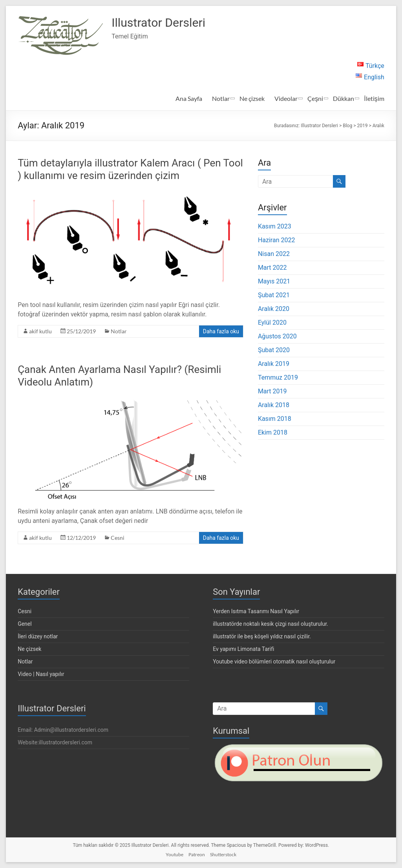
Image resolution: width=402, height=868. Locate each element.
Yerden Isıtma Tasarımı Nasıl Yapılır (256, 611)
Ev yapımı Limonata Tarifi (243, 649)
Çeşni (315, 98)
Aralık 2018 (274, 405)
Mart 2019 (272, 391)
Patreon (197, 854)
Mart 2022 (272, 268)
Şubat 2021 (274, 295)
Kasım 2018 (275, 419)
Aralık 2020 (274, 309)
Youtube (175, 854)
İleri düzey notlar (38, 636)
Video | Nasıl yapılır (41, 674)
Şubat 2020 (274, 350)
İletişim (374, 98)
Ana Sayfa (189, 98)
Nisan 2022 (274, 254)
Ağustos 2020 (277, 336)
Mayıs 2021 (274, 281)
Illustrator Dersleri (167, 23)
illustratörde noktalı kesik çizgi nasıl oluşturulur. (270, 624)
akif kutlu (40, 331)
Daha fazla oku (221, 331)
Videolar (286, 98)
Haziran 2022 (277, 240)
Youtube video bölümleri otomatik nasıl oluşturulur (274, 662)
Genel (25, 624)
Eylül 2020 (272, 323)
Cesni (118, 538)
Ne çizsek (252, 98)
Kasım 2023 (275, 226)
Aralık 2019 (274, 364)
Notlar (221, 98)
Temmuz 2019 (278, 377)
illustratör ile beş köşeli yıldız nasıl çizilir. (262, 636)
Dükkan (344, 98)
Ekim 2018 (273, 432)
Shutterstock (223, 854)
